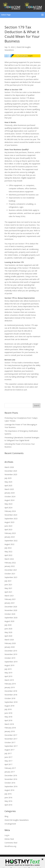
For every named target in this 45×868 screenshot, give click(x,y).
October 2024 (10, 497)
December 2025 (11, 471)
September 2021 (11, 577)
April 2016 (8, 805)
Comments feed (11, 843)
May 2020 (8, 632)
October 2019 (10, 658)
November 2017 (11, 739)
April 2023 (8, 530)
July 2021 (8, 581)
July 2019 (8, 669)
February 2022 (10, 563)
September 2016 (11, 786)
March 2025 (9, 489)
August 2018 (9, 706)
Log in (7, 835)
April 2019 (8, 676)
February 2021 (10, 599)
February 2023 (10, 533)
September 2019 (11, 662)
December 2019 (11, 651)
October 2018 (10, 698)
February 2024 (10, 511)
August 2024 (9, 500)
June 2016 (8, 798)
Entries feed (9, 839)
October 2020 (10, 614)
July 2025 (8, 478)
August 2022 (9, 544)
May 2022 (8, 552)
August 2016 (9, 790)
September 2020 (11, 618)
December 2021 (11, 570)
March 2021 (9, 596)
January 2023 (10, 537)
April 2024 (8, 508)
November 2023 (11, 515)
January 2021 (10, 603)
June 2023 (8, 526)
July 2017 (8, 753)
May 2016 (8, 801)
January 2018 (10, 731)
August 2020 (9, 621)
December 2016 (11, 775)
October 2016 (10, 783)
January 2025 (10, 493)
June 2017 (8, 757)
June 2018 (8, 713)
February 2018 (10, 728)
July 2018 (8, 709)
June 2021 (8, 585)
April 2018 (8, 720)
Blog (6, 816)
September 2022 (11, 541)
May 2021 (8, 588)
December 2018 (11, 691)
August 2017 (9, 750)
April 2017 (8, 764)
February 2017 (10, 768)
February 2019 (10, 684)
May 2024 (8, 504)
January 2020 (10, 647)
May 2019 (8, 673)
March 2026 (9, 467)
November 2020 (11, 610)
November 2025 (11, 474)
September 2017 (11, 746)
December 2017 (11, 735)
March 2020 (9, 640)
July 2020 (8, 625)
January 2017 (10, 772)
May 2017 (8, 761)
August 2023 (9, 522)
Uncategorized (10, 824)
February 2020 (10, 643)
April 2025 (8, 486)
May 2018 (8, 717)
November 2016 (11, 779)
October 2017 (10, 742)
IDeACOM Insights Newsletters (17, 820)
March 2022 (9, 559)
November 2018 (11, 695)
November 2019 (11, 654)
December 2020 (11, 607)
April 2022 (8, 555)
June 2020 (8, 629)
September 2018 (11, 702)
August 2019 (9, 665)
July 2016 (8, 794)
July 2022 (8, 548)
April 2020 (8, 636)
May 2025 (8, 482)
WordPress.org (10, 846)
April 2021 (8, 592)
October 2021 (10, 574)
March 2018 (9, 724)
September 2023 (11, 519)
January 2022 (10, 566)
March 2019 (9, 680)
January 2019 (10, 687)
